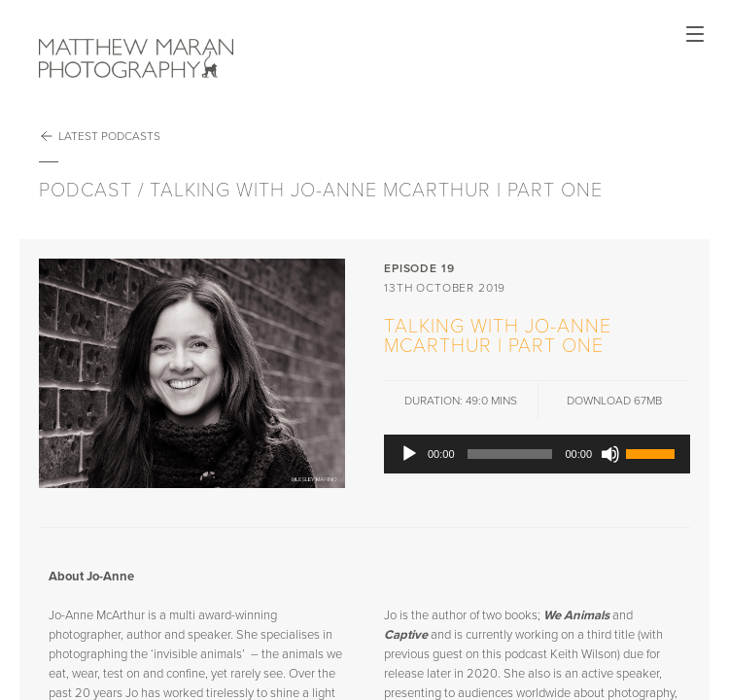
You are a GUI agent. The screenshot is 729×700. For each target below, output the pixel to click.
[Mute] (610, 454)
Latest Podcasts (100, 136)
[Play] (409, 454)
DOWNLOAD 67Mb (614, 401)
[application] (537, 454)
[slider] (510, 454)
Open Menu (695, 34)
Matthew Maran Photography (136, 58)
